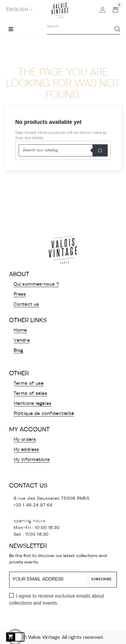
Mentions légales (33, 404)
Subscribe (101, 579)
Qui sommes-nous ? (36, 284)
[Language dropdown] (19, 10)
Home (20, 331)
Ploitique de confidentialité (44, 414)
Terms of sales (30, 394)
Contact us (26, 305)
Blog (18, 351)
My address (26, 450)
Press (20, 295)
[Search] (63, 150)
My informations (32, 460)
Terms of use (29, 384)
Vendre (22, 341)
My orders (25, 440)
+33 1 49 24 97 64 (33, 505)
